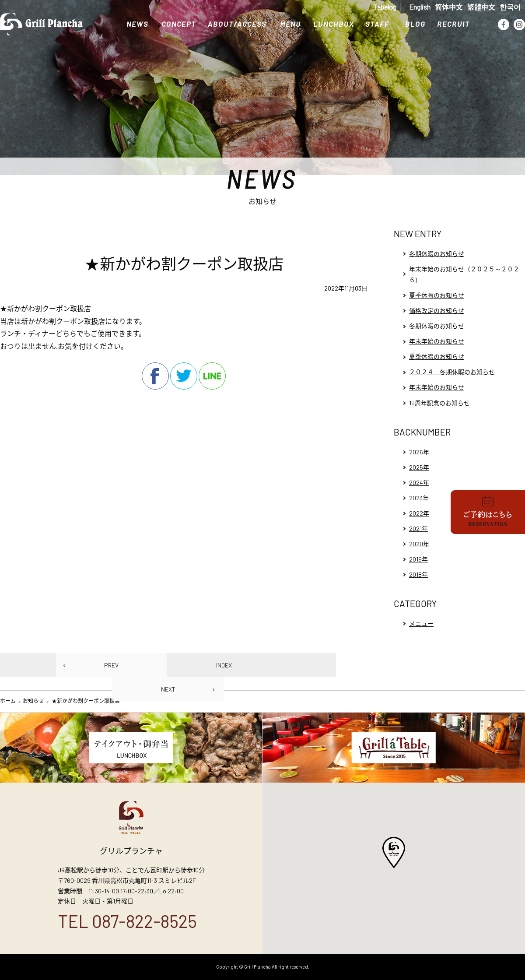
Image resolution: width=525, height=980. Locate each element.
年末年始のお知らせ (437, 341)
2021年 (418, 529)
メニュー (421, 623)
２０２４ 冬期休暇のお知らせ (452, 372)
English (420, 7)
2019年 (418, 559)
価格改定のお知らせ (437, 311)
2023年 (419, 498)
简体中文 (449, 7)
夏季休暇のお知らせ (437, 295)
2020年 (419, 544)
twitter (184, 376)
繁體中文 (481, 7)
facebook (155, 376)
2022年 (419, 513)
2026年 (419, 452)
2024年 (419, 483)
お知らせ (33, 701)
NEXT (168, 689)
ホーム (8, 701)
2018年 (418, 574)
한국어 (510, 7)
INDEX (224, 665)
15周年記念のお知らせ (439, 403)
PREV (111, 665)
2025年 (419, 467)
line (212, 376)
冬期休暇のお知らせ (437, 254)
